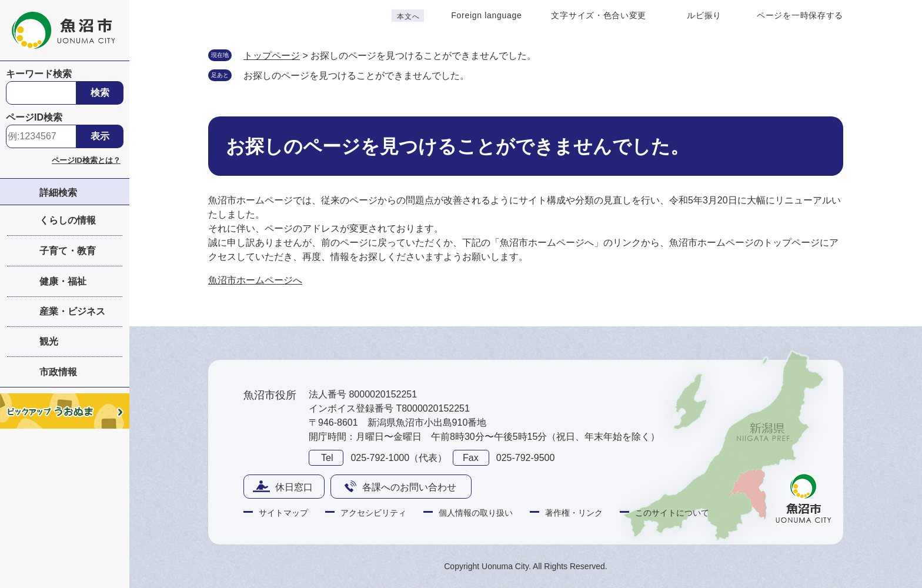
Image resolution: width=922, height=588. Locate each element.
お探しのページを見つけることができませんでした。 (356, 76)
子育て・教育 (68, 251)
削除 (481, 75)
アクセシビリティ (373, 513)
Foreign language (486, 15)
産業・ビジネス (72, 311)
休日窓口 (294, 487)
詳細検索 (58, 193)
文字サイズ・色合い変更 (599, 15)
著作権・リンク (574, 513)
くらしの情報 (68, 220)
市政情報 (58, 372)
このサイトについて (672, 513)
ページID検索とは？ (86, 160)
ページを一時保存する (800, 15)
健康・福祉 (63, 281)
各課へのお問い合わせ (409, 487)
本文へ (408, 16)
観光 (49, 341)
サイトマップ (283, 513)
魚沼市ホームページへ (255, 280)
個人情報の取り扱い (476, 513)
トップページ (272, 56)
